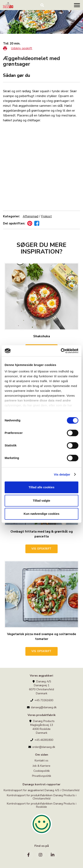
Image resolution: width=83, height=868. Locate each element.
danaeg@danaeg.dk (41, 707)
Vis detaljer (62, 474)
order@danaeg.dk (41, 747)
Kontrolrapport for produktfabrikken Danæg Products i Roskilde (42, 805)
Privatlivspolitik (42, 776)
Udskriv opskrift (22, 48)
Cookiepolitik (42, 771)
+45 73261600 (42, 700)
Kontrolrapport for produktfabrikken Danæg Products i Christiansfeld (42, 797)
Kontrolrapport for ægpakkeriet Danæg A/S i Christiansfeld (41, 790)
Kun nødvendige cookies (41, 514)
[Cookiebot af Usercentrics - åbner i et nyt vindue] (61, 351)
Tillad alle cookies (41, 487)
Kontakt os (41, 761)
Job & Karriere (41, 766)
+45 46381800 (42, 740)
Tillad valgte (41, 501)
